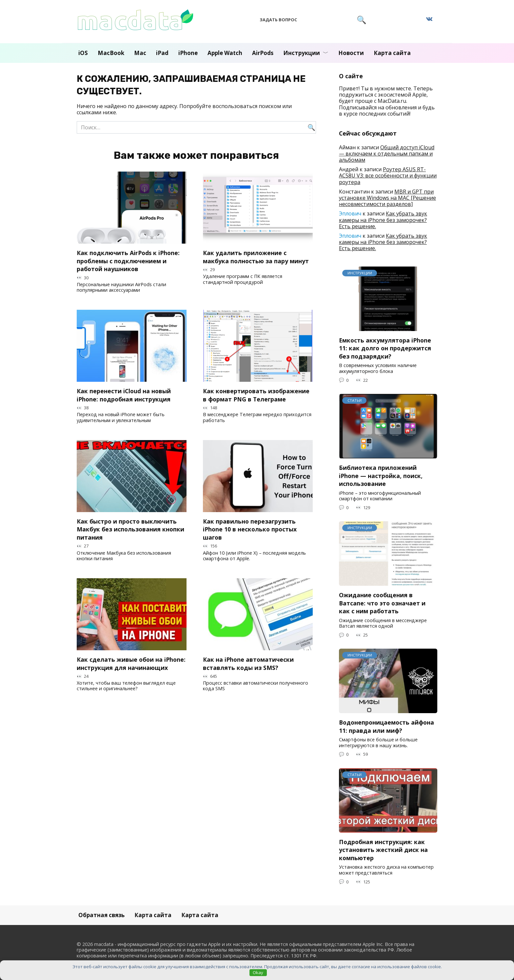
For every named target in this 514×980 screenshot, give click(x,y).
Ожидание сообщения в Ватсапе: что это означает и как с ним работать (382, 603)
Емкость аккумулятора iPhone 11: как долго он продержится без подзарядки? (385, 348)
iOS (83, 53)
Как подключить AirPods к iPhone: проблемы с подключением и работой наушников (128, 261)
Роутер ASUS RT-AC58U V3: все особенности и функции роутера (388, 176)
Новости (351, 53)
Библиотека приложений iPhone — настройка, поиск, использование (381, 476)
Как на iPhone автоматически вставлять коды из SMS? (248, 664)
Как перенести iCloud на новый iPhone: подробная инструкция (124, 395)
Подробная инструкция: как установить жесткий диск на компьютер (383, 850)
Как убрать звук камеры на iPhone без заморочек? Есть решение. (383, 220)
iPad (162, 53)
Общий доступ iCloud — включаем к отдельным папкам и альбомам (387, 154)
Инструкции (302, 53)
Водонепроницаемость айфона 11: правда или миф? (386, 726)
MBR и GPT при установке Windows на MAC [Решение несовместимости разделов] (387, 198)
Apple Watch (225, 53)
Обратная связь (101, 915)
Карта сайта (392, 53)
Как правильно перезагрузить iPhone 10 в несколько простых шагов (250, 529)
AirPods (263, 53)
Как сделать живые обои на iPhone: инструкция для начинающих (131, 664)
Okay (258, 972)
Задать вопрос (278, 20)
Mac (140, 53)
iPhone (188, 53)
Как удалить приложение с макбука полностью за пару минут (256, 257)
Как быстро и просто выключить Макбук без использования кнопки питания (130, 529)
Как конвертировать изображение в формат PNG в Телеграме (256, 395)
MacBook (111, 53)
